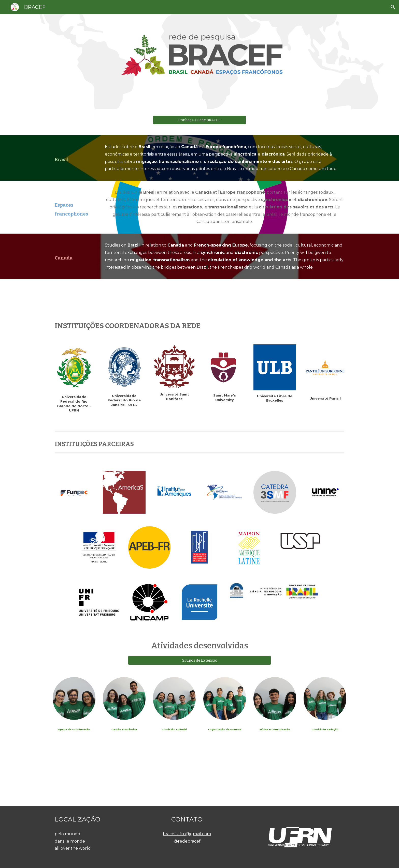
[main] (74, 153)
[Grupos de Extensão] (199, 660)
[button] (393, 7)
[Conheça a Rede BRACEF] (199, 120)
